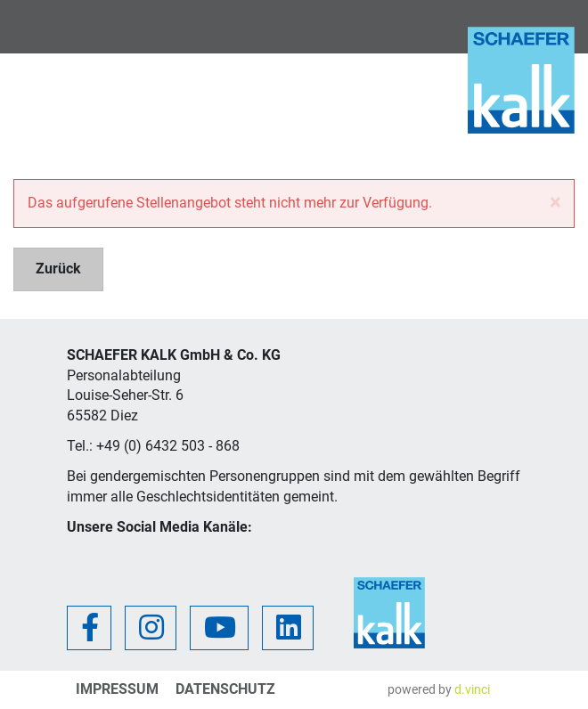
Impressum (117, 689)
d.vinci (472, 689)
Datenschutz (225, 689)
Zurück (58, 269)
